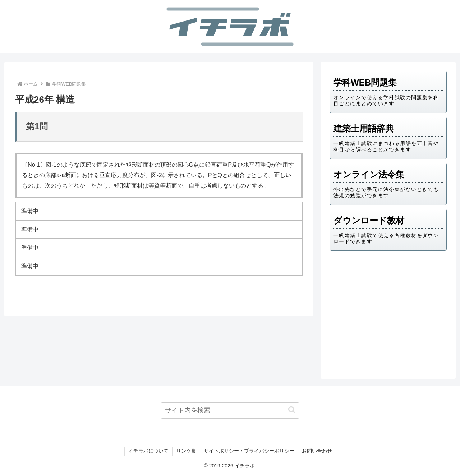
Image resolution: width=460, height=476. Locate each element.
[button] (292, 410)
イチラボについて (148, 451)
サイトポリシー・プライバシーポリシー (249, 451)
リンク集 (186, 451)
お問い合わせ (317, 451)
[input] (230, 410)
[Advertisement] (388, 312)
